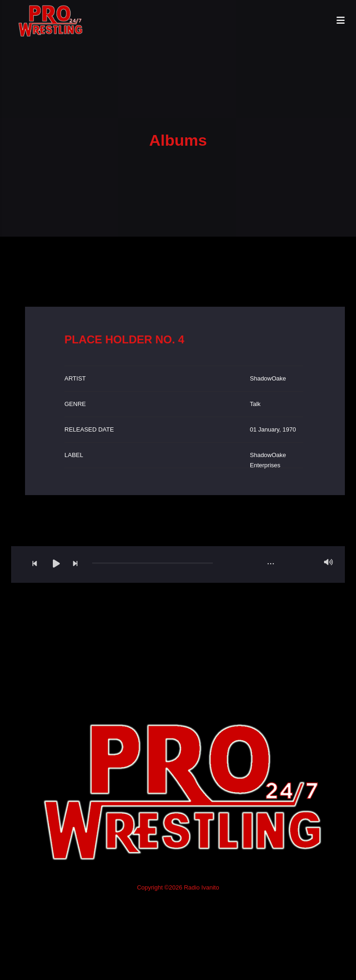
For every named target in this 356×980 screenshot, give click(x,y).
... (271, 561)
